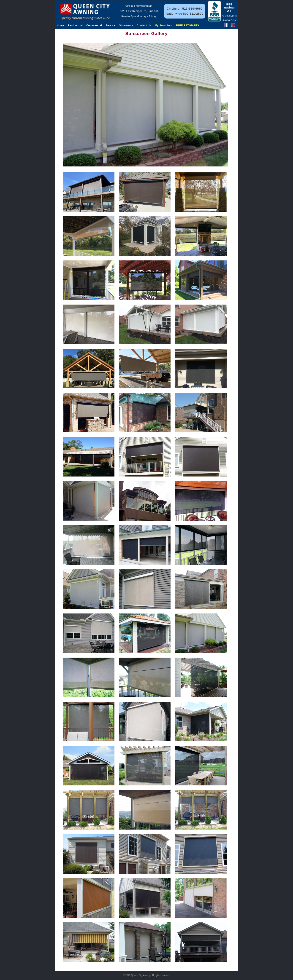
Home (61, 25)
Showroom (126, 25)
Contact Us (144, 25)
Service (110, 25)
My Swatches (164, 25)
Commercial (94, 25)
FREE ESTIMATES (187, 25)
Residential (75, 25)
